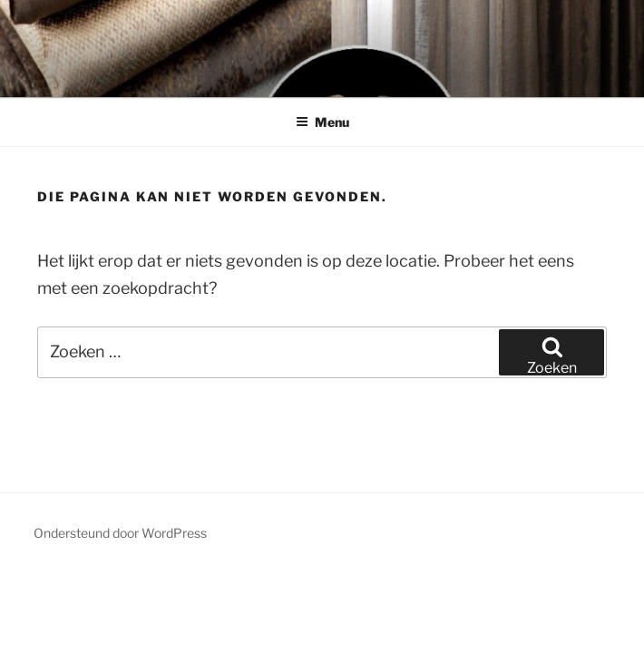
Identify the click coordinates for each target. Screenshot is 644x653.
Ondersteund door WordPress (120, 533)
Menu (322, 122)
